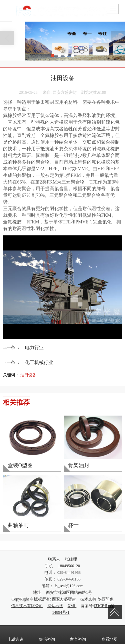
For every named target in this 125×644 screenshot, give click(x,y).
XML (72, 606)
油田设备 (28, 375)
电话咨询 (16, 635)
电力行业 (34, 347)
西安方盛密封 (64, 599)
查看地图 (109, 635)
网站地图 (55, 606)
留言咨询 (78, 635)
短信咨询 (47, 635)
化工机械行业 (39, 362)
